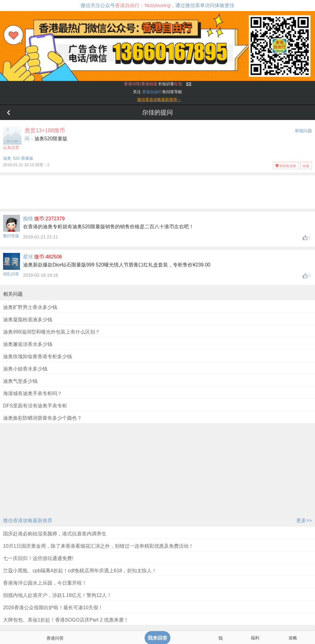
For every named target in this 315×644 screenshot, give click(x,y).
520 (16, 158)
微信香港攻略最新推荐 (28, 520)
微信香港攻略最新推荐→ (159, 100)
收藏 (306, 166)
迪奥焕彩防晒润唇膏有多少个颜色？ (42, 418)
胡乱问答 (11, 274)
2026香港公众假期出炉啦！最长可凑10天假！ (53, 608)
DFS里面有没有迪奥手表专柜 (35, 406)
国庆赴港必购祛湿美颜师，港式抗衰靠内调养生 (55, 534)
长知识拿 (153, 84)
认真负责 (12, 138)
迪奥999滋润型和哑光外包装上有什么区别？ (52, 332)
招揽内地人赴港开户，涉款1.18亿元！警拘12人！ (57, 595)
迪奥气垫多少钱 (20, 381)
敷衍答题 (11, 236)
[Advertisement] (157, 191)
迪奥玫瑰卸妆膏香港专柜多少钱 (38, 356)
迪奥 (7, 158)
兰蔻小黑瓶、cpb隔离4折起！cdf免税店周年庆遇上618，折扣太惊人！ (80, 571)
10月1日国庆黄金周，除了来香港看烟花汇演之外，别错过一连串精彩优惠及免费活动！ (98, 546)
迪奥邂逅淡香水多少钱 (28, 344)
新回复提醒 (288, 166)
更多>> (304, 520)
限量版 (27, 158)
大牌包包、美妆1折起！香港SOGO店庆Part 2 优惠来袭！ (66, 620)
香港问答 (55, 638)
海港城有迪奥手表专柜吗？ (33, 393)
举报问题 (303, 131)
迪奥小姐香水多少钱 (25, 369)
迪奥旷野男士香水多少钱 (30, 307)
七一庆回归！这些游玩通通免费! (38, 558)
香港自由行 (152, 92)
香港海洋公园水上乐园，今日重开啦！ (45, 583)
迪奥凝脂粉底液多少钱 (28, 320)
